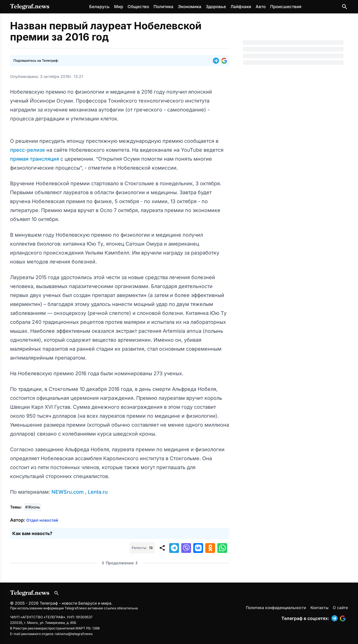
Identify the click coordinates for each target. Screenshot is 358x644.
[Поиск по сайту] (345, 7)
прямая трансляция (35, 159)
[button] (217, 61)
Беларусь (99, 7)
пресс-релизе (28, 150)
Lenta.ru (98, 492)
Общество (138, 7)
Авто (261, 7)
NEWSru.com (68, 492)
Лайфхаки (241, 7)
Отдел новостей (42, 520)
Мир (119, 7)
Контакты (319, 608)
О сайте (340, 608)
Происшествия (286, 7)
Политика (163, 7)
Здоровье (216, 7)
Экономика (190, 7)
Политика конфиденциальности (276, 608)
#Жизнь (33, 507)
